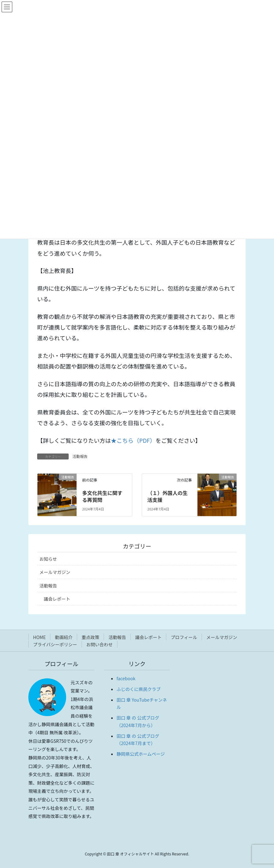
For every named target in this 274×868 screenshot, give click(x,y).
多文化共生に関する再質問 (102, 496)
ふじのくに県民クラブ (139, 689)
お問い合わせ (100, 644)
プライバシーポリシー (55, 644)
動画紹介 (64, 637)
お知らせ (48, 559)
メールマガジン (55, 572)
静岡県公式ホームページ (141, 754)
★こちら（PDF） (133, 440)
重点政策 (90, 637)
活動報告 (80, 456)
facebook (126, 678)
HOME (39, 637)
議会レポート (57, 599)
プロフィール (184, 637)
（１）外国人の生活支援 (168, 496)
